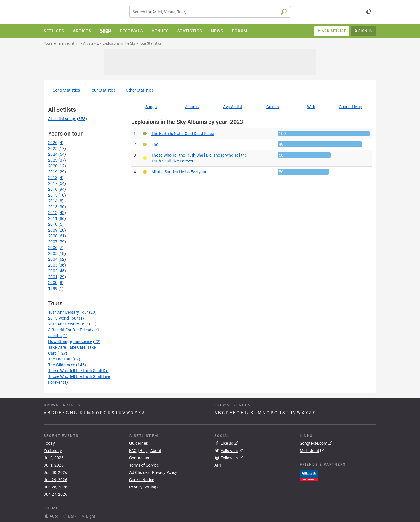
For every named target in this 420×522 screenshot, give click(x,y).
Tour (103, 90)
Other (140, 90)
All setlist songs (62, 119)
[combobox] (210, 12)
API (218, 465)
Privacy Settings (144, 487)
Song (66, 90)
